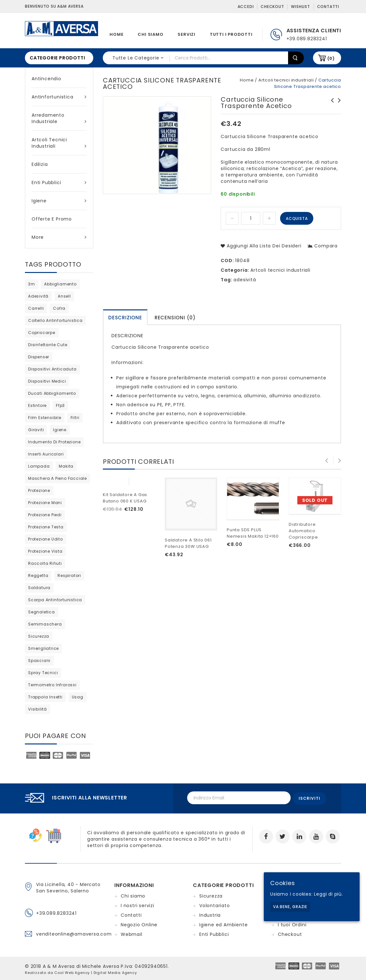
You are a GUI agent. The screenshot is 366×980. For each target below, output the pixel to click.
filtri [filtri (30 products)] (75, 418)
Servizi (187, 34)
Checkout (272, 7)
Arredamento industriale (59, 118)
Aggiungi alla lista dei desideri (263, 246)
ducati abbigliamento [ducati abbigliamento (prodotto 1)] (52, 393)
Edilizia (40, 164)
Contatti (328, 7)
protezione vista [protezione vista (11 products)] (45, 551)
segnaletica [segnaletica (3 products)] (42, 612)
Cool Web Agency (72, 971)
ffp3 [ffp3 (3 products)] (60, 405)
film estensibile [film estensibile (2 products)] (45, 418)
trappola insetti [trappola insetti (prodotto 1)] (45, 697)
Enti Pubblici (59, 183)
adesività (245, 280)
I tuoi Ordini (292, 923)
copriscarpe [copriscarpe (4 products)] (42, 333)
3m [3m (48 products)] (32, 284)
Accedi (246, 7)
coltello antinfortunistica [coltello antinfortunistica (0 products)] (55, 320)
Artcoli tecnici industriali (59, 143)
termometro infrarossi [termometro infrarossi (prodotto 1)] (52, 685)
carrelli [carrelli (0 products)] (36, 308)
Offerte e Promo (52, 219)
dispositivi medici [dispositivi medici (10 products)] (47, 381)
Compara (326, 246)
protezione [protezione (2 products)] (39, 490)
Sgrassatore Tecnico (331, 104)
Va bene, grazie (290, 907)
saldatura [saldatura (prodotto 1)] (39, 588)
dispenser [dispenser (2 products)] (39, 357)
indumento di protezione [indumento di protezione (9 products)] (54, 442)
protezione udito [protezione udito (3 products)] (46, 539)
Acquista (297, 218)
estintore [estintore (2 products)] (37, 405)
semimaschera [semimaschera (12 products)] (45, 624)
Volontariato (215, 904)
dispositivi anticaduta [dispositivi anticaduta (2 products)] (52, 369)
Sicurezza (211, 895)
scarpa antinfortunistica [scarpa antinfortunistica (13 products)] (55, 600)
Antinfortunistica (59, 97)
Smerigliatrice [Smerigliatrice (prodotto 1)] (43, 648)
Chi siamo (150, 34)
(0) (331, 58)
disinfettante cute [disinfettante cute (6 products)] (48, 345)
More (59, 237)
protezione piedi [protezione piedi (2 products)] (45, 515)
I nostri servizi (137, 904)
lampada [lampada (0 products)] (39, 466)
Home (116, 34)
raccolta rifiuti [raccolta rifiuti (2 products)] (45, 563)
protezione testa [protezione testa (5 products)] (46, 527)
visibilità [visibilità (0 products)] (38, 709)
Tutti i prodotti (231, 34)
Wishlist (300, 7)
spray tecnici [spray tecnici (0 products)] (43, 673)
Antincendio (46, 79)
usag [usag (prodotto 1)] (78, 697)
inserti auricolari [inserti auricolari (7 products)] (46, 454)
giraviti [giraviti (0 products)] (36, 430)
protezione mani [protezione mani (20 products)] (45, 503)
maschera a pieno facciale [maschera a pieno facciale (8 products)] (57, 478)
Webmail (132, 933)
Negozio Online (139, 923)
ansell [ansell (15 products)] (64, 296)
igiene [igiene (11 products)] (60, 430)
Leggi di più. (328, 894)
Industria (210, 914)
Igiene (59, 201)
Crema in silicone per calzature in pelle (338, 107)
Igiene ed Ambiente (223, 923)
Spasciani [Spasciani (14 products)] (39, 661)
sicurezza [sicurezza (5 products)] (39, 636)
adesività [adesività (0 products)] (38, 296)
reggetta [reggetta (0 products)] (38, 576)
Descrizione (125, 318)
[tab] (125, 317)
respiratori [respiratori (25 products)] (69, 576)
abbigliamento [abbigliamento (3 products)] (60, 284)
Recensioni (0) (175, 318)
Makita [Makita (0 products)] (66, 466)
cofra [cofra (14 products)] (59, 308)
